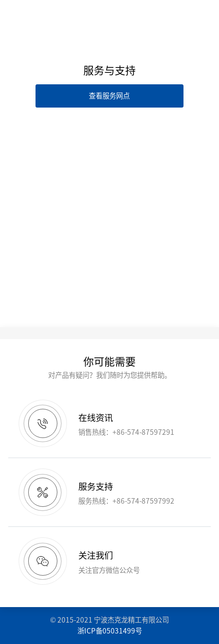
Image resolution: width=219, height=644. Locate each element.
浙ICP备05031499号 (110, 631)
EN (127, 13)
